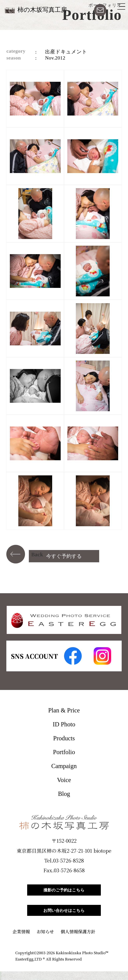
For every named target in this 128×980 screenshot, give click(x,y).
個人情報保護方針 (78, 940)
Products (64, 738)
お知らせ (45, 940)
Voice (64, 780)
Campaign (64, 766)
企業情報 (21, 940)
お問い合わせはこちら (64, 917)
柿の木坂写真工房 (42, 10)
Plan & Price (64, 710)
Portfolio (64, 752)
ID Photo (64, 724)
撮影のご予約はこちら (64, 892)
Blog (64, 794)
